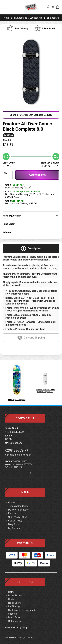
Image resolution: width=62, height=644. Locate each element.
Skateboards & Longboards (26, 18)
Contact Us (14, 502)
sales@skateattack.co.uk (18, 455)
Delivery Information (19, 510)
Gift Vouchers (15, 621)
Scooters (13, 614)
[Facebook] (31, 476)
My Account (14, 528)
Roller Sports (15, 603)
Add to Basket (37, 175)
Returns (12, 513)
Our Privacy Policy (18, 517)
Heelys (12, 599)
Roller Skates (15, 596)
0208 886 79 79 (17, 450)
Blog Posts (14, 524)
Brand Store (14, 617)
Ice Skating (14, 606)
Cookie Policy (15, 521)
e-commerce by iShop (16, 627)
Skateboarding (52, 18)
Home (6, 18)
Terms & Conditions (18, 506)
